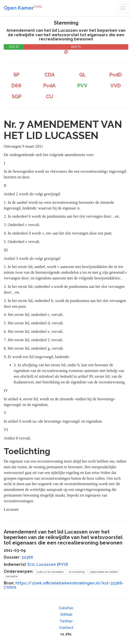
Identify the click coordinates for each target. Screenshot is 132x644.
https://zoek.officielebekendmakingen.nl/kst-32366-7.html (64, 585)
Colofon (66, 608)
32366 (27, 557)
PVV (63, 564)
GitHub (66, 614)
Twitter (66, 621)
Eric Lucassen (42, 564)
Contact (66, 628)
